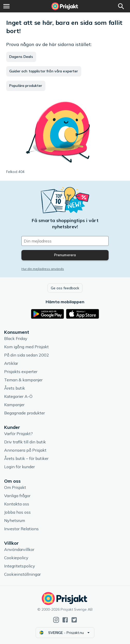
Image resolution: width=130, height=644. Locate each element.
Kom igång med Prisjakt (26, 347)
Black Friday (16, 338)
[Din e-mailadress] (65, 241)
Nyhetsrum (15, 520)
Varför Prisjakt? (18, 434)
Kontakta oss (17, 504)
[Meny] (6, 6)
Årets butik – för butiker (26, 458)
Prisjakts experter (21, 372)
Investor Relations (21, 529)
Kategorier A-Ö (18, 396)
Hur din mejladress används (43, 269)
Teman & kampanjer (23, 380)
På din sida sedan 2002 (27, 355)
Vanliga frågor (17, 496)
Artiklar (11, 363)
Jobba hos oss (17, 512)
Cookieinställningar (22, 574)
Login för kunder (19, 467)
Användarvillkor (19, 549)
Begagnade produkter (25, 413)
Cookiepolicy (16, 558)
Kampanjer (14, 405)
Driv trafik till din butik (25, 442)
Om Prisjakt (15, 487)
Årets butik (15, 388)
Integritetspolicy (20, 566)
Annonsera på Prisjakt (25, 450)
